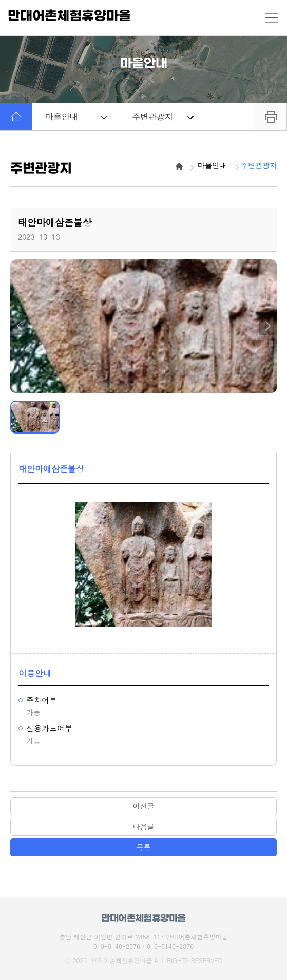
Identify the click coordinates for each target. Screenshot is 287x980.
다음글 (144, 826)
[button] (19, 326)
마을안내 (76, 116)
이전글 (144, 806)
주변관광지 (163, 116)
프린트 (270, 117)
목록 (144, 847)
